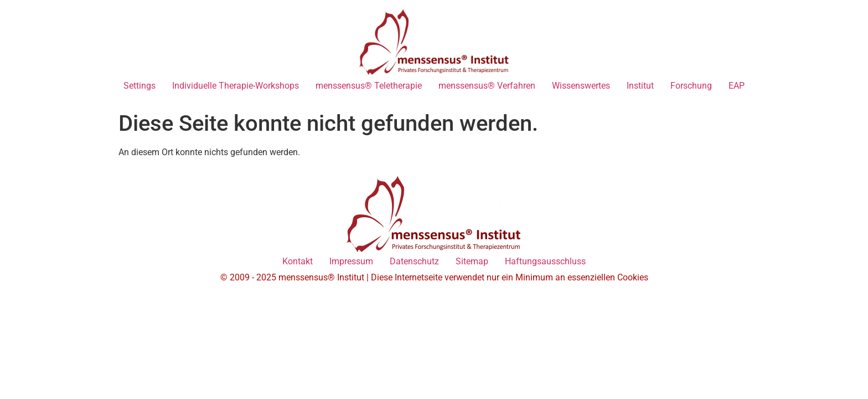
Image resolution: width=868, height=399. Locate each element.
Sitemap (472, 261)
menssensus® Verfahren (487, 86)
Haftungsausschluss (545, 261)
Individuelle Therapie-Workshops (236, 86)
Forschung (691, 86)
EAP (737, 86)
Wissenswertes (581, 86)
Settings (139, 86)
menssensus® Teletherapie (369, 86)
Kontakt (298, 261)
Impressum (351, 261)
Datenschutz (414, 261)
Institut (640, 86)
